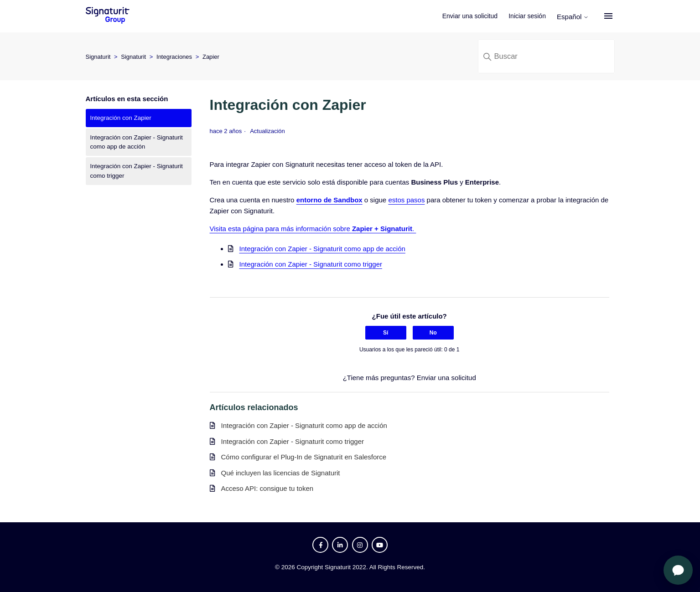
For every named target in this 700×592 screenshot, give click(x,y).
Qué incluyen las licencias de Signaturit (281, 473)
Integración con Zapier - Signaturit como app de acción (137, 142)
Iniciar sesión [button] (528, 16)
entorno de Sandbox (329, 200)
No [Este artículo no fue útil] (433, 333)
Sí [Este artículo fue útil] (386, 333)
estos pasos (406, 200)
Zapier (211, 57)
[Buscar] (546, 56)
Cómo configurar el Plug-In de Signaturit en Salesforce (304, 457)
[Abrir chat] (678, 570)
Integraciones (174, 57)
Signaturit (98, 57)
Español (573, 17)
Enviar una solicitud (470, 16)
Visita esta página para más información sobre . (313, 229)
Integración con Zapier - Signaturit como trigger (137, 171)
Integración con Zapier (121, 118)
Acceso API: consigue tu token (267, 488)
